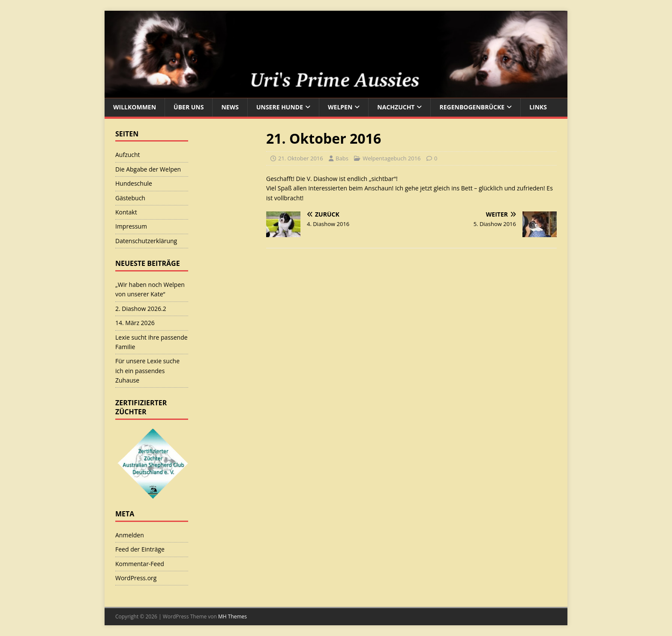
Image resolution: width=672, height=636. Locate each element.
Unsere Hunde (280, 107)
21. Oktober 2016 (301, 158)
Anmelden (130, 535)
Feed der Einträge (140, 549)
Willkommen (135, 107)
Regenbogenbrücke (472, 107)
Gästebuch (130, 198)
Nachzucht (396, 107)
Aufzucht (128, 155)
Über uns (189, 107)
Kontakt (126, 212)
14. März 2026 (135, 323)
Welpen (340, 107)
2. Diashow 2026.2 (141, 309)
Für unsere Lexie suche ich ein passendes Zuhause (147, 371)
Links (538, 107)
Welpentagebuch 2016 (391, 158)
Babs (342, 158)
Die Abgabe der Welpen (148, 169)
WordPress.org (136, 578)
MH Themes (232, 616)
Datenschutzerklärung (146, 241)
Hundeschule (134, 183)
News (230, 107)
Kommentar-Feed (140, 564)
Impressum (131, 226)
